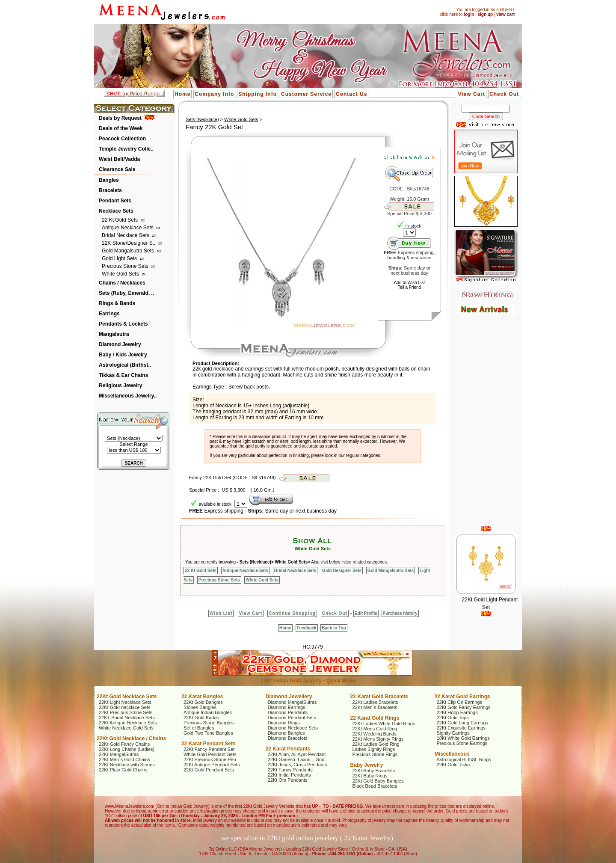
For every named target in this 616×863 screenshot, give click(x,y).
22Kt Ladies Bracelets (375, 702)
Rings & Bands (117, 303)
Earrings (109, 314)
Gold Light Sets (120, 258)
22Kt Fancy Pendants (290, 770)
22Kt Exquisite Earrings (461, 728)
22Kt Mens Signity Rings (378, 739)
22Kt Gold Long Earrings (462, 723)
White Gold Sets (121, 274)
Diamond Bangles (286, 733)
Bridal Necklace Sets (126, 235)
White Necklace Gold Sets (126, 728)
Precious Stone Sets (126, 266)
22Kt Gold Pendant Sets (209, 770)
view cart (505, 14)
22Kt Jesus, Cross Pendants (298, 765)
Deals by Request (120, 118)
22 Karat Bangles (202, 697)
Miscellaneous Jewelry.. (128, 396)
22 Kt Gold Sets (120, 220)
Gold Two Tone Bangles (208, 733)
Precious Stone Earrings (462, 743)
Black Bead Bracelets (375, 786)
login (469, 14)
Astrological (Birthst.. (125, 365)
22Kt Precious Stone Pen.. (211, 759)
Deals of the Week (121, 128)
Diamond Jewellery (289, 697)
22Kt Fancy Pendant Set (209, 749)
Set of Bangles (199, 728)
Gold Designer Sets (342, 571)
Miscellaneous (452, 754)
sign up (485, 14)
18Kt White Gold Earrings (463, 738)
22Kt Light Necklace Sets (125, 702)
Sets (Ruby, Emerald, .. (126, 293)
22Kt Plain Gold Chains (123, 770)
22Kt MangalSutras (119, 754)
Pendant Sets (115, 201)
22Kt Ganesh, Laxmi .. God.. (298, 759)
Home (182, 94)
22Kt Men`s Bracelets (375, 707)
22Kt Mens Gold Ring (375, 729)
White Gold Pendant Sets (210, 754)
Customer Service (306, 94)
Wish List (221, 613)
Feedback (307, 628)
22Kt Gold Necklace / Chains (131, 738)
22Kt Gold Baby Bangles (378, 781)
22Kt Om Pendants (288, 780)
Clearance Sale (117, 169)
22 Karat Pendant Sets (209, 744)
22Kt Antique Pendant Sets (212, 765)
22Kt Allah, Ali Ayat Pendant (297, 754)
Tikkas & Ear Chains (123, 375)
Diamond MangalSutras (292, 702)
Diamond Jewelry (120, 344)
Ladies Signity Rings (374, 749)
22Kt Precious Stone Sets (126, 712)
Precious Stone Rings (375, 754)
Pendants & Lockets (123, 324)
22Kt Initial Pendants (289, 775)
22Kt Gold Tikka (453, 765)
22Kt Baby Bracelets (374, 771)
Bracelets (110, 190)
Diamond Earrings (287, 707)
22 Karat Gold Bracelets (379, 697)
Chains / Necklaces (122, 283)
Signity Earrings (453, 733)
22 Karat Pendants (288, 749)
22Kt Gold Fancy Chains (124, 744)
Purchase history (400, 613)
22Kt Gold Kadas (201, 718)
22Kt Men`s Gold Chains (124, 759)
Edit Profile (366, 613)
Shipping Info (258, 94)
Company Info (214, 94)
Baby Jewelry (367, 765)
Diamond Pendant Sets (292, 718)
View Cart (472, 94)
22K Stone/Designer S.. (129, 243)
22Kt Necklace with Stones (127, 765)
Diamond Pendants (288, 712)
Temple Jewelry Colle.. (126, 149)
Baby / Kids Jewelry (123, 355)
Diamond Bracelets (288, 738)
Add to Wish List (409, 283)
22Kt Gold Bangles (203, 702)
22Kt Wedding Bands (375, 734)
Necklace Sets (116, 211)
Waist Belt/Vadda (119, 159)
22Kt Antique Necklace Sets (128, 723)
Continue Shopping (292, 613)
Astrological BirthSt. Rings (464, 759)
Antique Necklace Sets (128, 228)
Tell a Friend (409, 287)
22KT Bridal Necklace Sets (127, 718)
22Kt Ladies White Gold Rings (384, 724)
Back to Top (334, 628)
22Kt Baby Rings (370, 776)
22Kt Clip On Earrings (459, 702)
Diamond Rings (284, 723)
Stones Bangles (200, 707)
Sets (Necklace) (202, 119)
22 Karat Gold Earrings (462, 697)
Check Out (504, 94)
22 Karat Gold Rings (375, 718)
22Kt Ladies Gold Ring (376, 744)
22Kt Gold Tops (453, 718)
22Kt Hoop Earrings (457, 712)
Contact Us (351, 94)
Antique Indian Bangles (208, 712)
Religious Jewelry (120, 386)
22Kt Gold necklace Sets (124, 707)
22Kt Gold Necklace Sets (127, 697)
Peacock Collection (122, 139)
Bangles (109, 180)
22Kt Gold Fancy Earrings (464, 707)
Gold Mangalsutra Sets (129, 251)
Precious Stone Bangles (209, 723)
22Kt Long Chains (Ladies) (127, 749)
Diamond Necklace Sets (293, 728)
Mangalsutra (114, 334)
